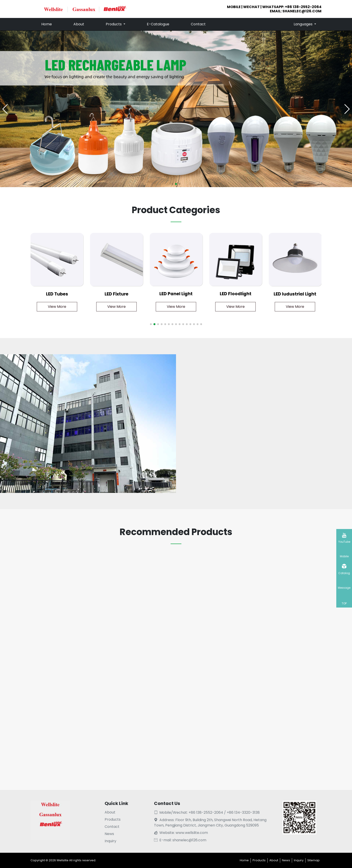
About (79, 24)
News (109, 834)
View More (57, 307)
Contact (198, 24)
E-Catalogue (158, 24)
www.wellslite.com (192, 833)
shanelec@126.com (302, 11)
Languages (304, 24)
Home (47, 24)
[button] (347, 109)
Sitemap (313, 860)
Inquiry (110, 841)
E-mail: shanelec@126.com (180, 840)
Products (114, 24)
